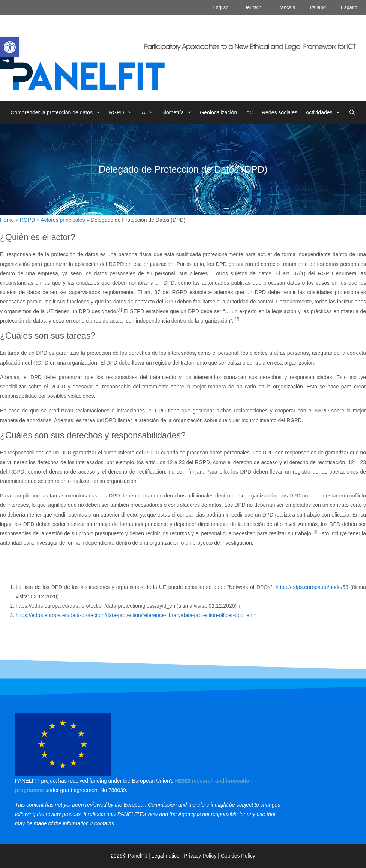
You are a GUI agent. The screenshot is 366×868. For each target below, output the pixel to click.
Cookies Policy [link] (238, 856)
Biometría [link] (178, 112)
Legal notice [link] (165, 856)
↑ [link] (61, 596)
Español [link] (350, 7)
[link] (10, 47)
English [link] (221, 7)
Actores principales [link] (63, 220)
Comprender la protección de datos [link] (58, 112)
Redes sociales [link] (280, 112)
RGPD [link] (122, 112)
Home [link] (7, 220)
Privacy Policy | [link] (202, 856)
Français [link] (286, 7)
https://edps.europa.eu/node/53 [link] (312, 587)
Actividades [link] (325, 112)
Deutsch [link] (253, 7)
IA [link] (149, 112)
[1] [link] (120, 309)
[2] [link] (237, 319)
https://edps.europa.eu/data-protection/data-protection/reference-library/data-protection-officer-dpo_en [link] (135, 615)
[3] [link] (315, 532)
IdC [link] (249, 112)
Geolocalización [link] (218, 112)
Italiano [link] (318, 7)
